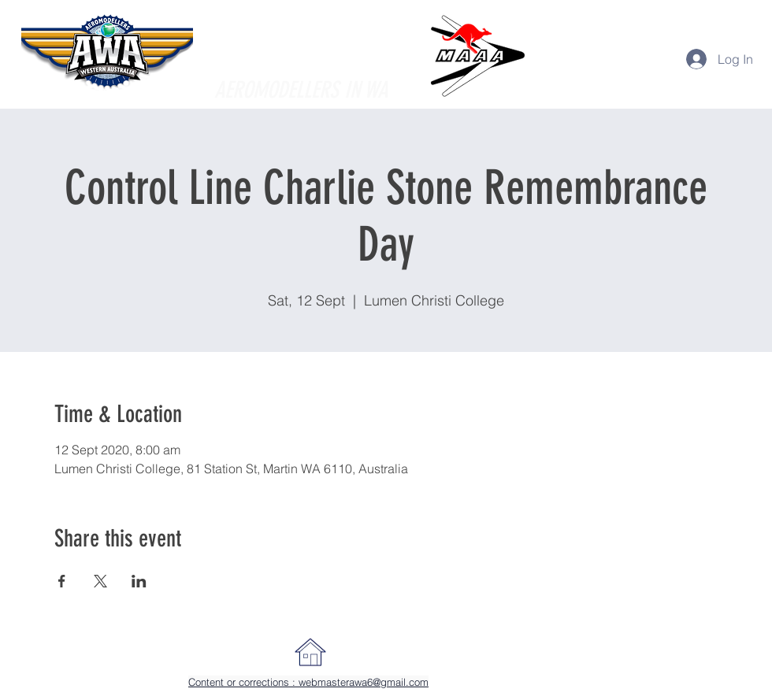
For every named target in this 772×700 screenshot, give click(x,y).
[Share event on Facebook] (62, 581)
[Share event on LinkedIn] (139, 581)
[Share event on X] (100, 581)
